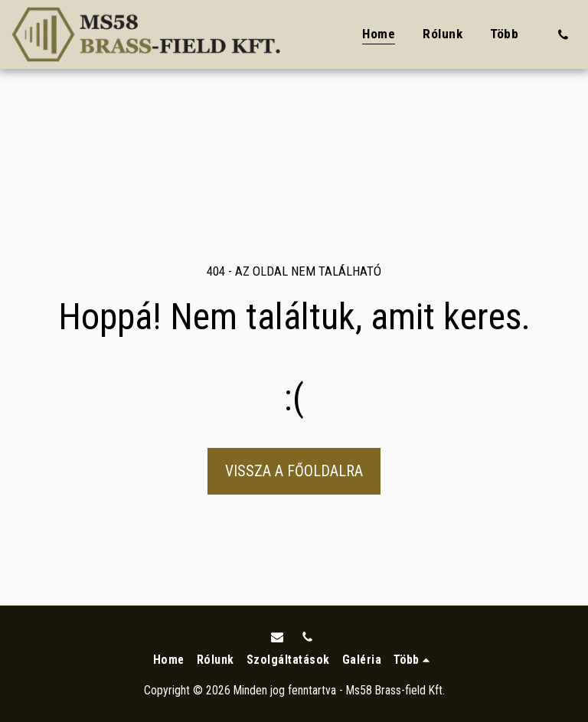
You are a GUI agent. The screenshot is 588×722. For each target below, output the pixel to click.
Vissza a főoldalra (294, 471)
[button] (563, 34)
